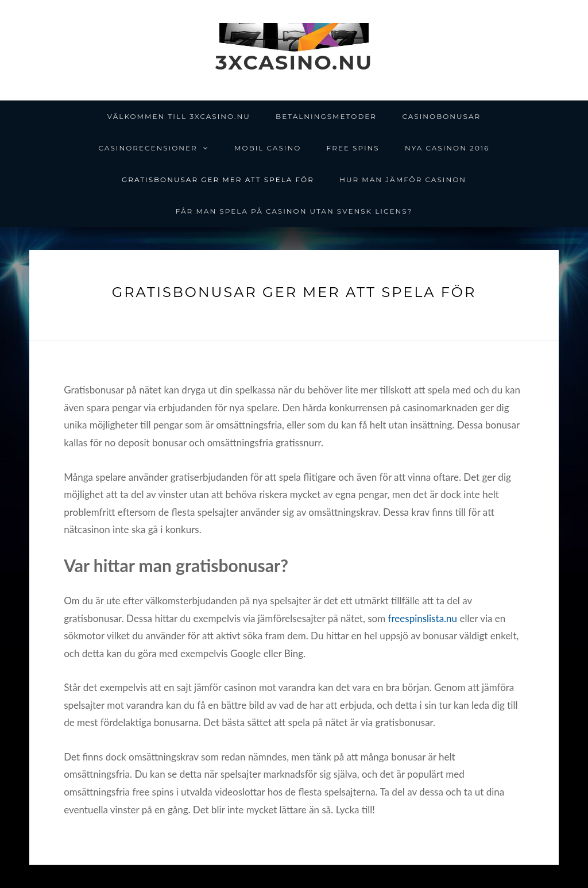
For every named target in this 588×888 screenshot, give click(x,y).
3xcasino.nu (294, 62)
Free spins (353, 148)
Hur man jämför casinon (403, 179)
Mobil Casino (268, 148)
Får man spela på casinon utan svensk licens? (294, 211)
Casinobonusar (441, 116)
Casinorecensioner (148, 148)
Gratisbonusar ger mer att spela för (218, 179)
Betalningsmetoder (326, 116)
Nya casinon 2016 (447, 148)
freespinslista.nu (423, 618)
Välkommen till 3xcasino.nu (179, 116)
